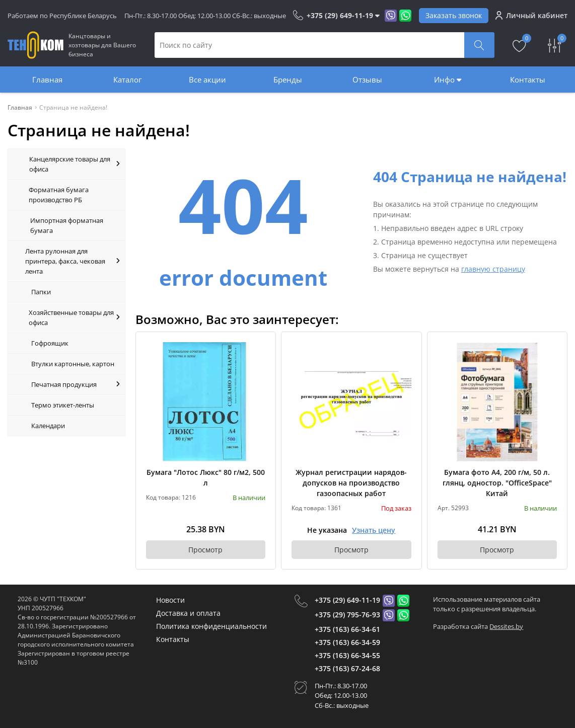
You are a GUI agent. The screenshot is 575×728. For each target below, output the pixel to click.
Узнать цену (374, 530)
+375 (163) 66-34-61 (347, 629)
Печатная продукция (76, 384)
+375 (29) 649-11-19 (347, 600)
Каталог (127, 79)
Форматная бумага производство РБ (59, 195)
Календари (48, 426)
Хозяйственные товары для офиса (74, 317)
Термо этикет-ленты (63, 405)
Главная (47, 79)
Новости (170, 600)
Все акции (207, 79)
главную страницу (493, 269)
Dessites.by (506, 626)
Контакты (528, 79)
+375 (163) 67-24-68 (347, 668)
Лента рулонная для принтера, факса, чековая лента (72, 261)
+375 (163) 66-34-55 (347, 655)
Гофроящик (50, 343)
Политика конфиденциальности (211, 626)
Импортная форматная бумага (67, 225)
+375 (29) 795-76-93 (347, 615)
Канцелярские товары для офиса (74, 164)
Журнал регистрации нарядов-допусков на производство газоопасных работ (351, 483)
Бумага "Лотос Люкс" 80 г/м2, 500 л (206, 477)
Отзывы (367, 79)
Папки (41, 292)
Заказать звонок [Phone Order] (454, 15)
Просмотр (205, 550)
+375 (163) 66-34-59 (347, 642)
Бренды (288, 79)
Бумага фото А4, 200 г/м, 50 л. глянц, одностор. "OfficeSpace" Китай (497, 483)
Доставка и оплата (188, 613)
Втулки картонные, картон (73, 364)
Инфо (448, 79)
